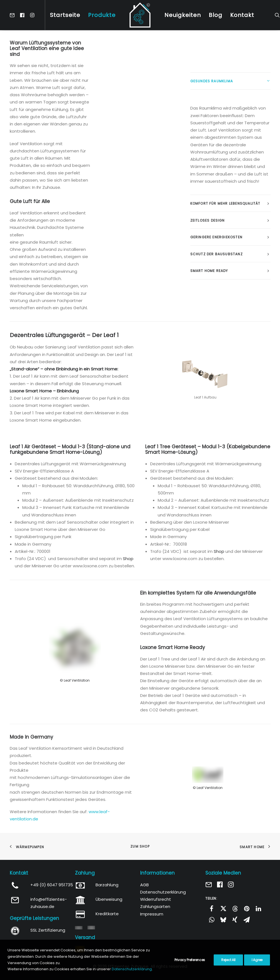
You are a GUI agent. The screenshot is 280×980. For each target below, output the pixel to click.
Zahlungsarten (155, 906)
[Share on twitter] (223, 909)
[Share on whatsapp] (211, 920)
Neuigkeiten (183, 15)
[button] (14, 15)
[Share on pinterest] (247, 909)
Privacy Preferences (190, 960)
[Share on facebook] (211, 909)
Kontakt (242, 15)
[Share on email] (247, 920)
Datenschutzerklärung (163, 892)
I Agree (257, 960)
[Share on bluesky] (223, 920)
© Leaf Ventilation (75, 680)
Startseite (65, 15)
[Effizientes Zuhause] (140, 15)
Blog (216, 15)
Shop (128, 559)
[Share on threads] (235, 909)
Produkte (102, 15)
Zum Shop (140, 846)
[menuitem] (14, 15)
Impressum (152, 914)
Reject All (228, 960)
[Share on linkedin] (258, 909)
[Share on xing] (235, 920)
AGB (144, 885)
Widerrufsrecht (156, 899)
